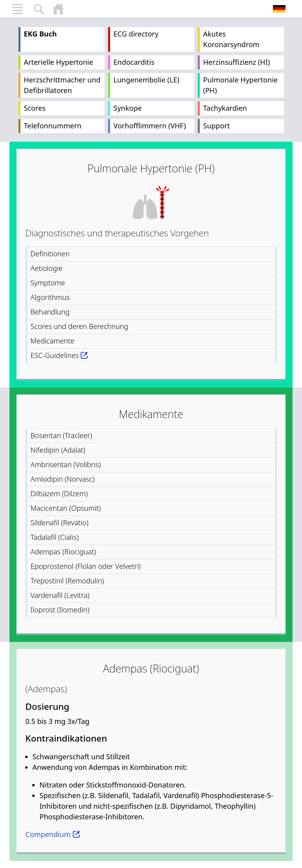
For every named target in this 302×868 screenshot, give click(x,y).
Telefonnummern (53, 126)
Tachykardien (225, 108)
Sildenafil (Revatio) (60, 523)
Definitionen (50, 254)
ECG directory (136, 34)
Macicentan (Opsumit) (66, 508)
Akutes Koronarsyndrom (231, 39)
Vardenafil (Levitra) (60, 595)
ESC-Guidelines (55, 355)
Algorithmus (50, 297)
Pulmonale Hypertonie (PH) (241, 85)
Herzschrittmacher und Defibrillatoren (62, 85)
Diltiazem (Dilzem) (59, 493)
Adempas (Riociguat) (64, 552)
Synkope (128, 108)
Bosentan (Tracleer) (62, 435)
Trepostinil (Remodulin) (67, 581)
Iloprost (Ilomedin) (60, 610)
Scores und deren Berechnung (80, 326)
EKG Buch (41, 34)
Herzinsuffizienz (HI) (237, 62)
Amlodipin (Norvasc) (63, 479)
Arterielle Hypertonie (59, 62)
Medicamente (53, 341)
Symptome (48, 283)
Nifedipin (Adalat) (58, 450)
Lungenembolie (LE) (146, 80)
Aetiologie (47, 268)
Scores (35, 108)
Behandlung (50, 312)
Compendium (48, 834)
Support (217, 126)
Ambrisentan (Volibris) (66, 464)
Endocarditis (134, 62)
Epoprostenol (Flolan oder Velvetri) (86, 566)
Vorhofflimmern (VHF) (150, 126)
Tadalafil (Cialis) (55, 537)
